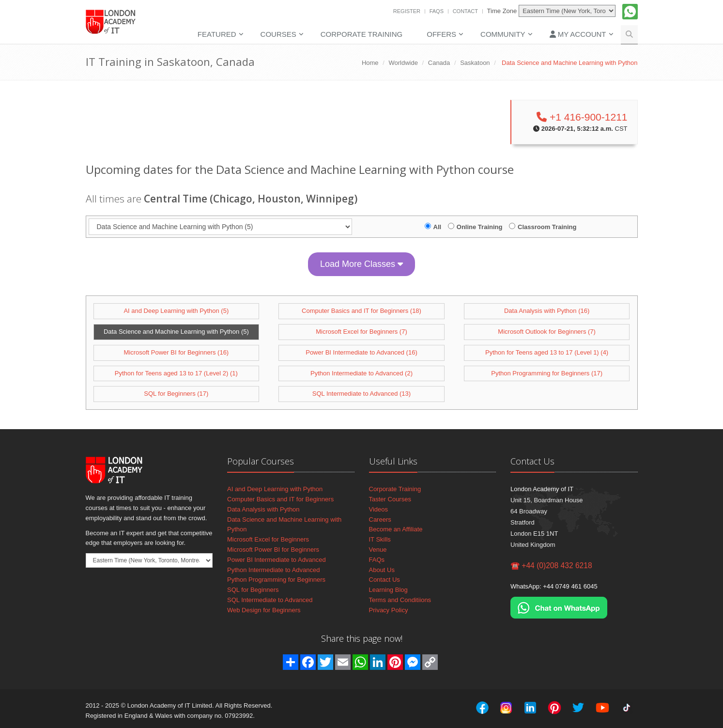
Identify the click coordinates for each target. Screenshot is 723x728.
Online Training (480, 227)
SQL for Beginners (253, 590)
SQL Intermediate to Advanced (270, 600)
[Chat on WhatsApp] (559, 607)
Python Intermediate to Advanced (274, 570)
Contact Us (385, 580)
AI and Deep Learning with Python (275, 489)
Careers (380, 519)
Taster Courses (390, 499)
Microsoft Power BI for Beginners (273, 550)
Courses (278, 34)
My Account (578, 34)
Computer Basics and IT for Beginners (280, 499)
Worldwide (403, 63)
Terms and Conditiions (400, 600)
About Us (382, 570)
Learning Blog (388, 590)
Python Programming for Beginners (276, 580)
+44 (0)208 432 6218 (557, 565)
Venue (378, 550)
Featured (217, 34)
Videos (379, 509)
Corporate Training (361, 34)
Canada (439, 63)
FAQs (437, 11)
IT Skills (380, 539)
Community (503, 34)
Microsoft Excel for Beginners (268, 539)
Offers (441, 34)
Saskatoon (475, 63)
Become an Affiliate (396, 529)
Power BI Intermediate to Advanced (277, 560)
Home (370, 63)
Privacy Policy (389, 610)
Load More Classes (361, 264)
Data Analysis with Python (263, 509)
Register (407, 11)
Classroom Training (547, 227)
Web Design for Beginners (264, 610)
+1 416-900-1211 (582, 117)
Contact (465, 11)
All (438, 227)
